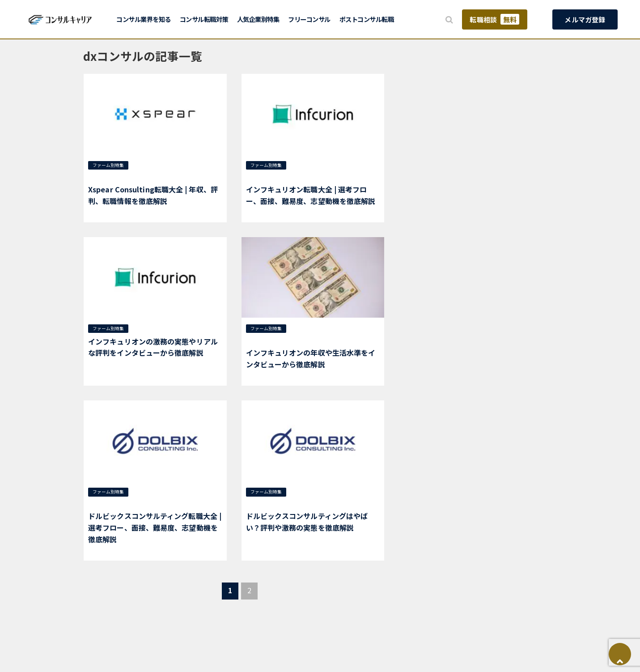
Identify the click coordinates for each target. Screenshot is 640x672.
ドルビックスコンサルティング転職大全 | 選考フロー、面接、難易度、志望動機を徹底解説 (155, 527)
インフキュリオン (267, 177)
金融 (297, 177)
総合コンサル (191, 165)
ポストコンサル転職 (367, 19)
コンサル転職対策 (204, 19)
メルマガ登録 (585, 19)
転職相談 (494, 19)
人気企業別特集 (258, 19)
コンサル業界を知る (144, 19)
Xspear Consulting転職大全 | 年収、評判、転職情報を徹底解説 (153, 195)
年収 (165, 165)
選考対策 (145, 165)
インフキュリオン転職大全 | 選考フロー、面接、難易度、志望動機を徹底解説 (311, 195)
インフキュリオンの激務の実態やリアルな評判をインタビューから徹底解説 (153, 347)
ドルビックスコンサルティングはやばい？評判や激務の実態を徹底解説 (307, 522)
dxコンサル (330, 165)
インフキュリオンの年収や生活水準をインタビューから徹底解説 (311, 358)
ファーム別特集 (108, 165)
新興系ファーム (107, 177)
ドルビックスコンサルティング (153, 503)
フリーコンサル (309, 19)
